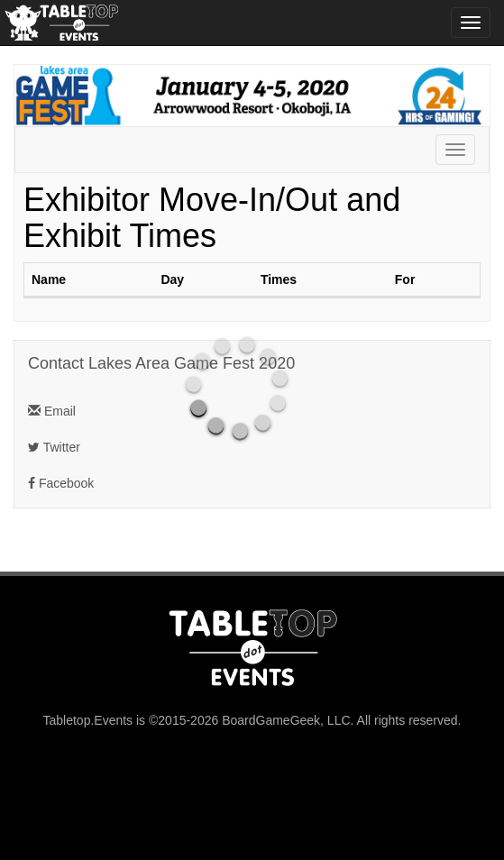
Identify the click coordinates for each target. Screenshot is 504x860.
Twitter (54, 447)
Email (52, 411)
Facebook (61, 483)
